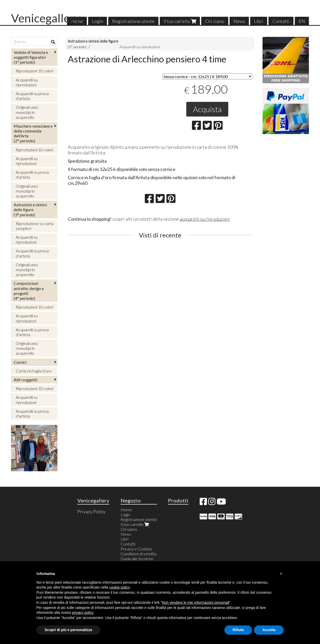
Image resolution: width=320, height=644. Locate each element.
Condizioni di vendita (138, 554)
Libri (259, 21)
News (239, 21)
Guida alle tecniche (137, 559)
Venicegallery (46, 18)
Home (126, 510)
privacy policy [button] (83, 613)
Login (98, 21)
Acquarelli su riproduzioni (140, 47)
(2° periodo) (33, 133)
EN (302, 21)
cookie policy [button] (119, 587)
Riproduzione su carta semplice (35, 226)
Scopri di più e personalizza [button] (68, 630)
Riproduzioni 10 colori (35, 71)
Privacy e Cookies (136, 549)
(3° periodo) (30, 209)
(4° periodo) (29, 291)
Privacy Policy (91, 511)
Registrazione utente (133, 21)
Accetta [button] (269, 630)
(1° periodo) (31, 57)
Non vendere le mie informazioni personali (195, 602)
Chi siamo (215, 21)
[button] (281, 574)
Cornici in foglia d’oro (34, 371)
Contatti (281, 21)
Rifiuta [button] (238, 630)
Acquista (207, 109)
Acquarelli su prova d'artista (32, 96)
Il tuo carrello (180, 21)
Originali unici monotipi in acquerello (27, 112)
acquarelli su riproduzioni (205, 219)
